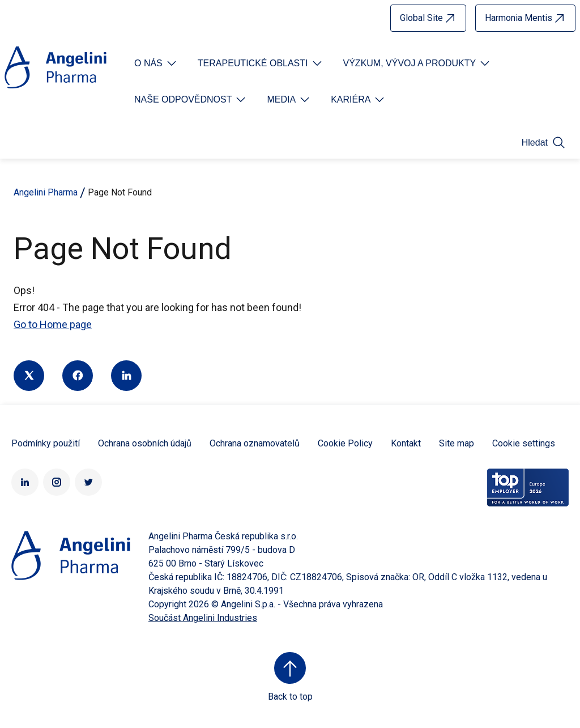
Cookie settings (524, 443)
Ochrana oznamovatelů (255, 443)
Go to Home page (53, 324)
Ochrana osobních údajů (145, 443)
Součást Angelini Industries (203, 618)
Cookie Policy (345, 443)
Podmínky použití (46, 443)
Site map (457, 443)
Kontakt (406, 443)
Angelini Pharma (46, 192)
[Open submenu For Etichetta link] (156, 63)
